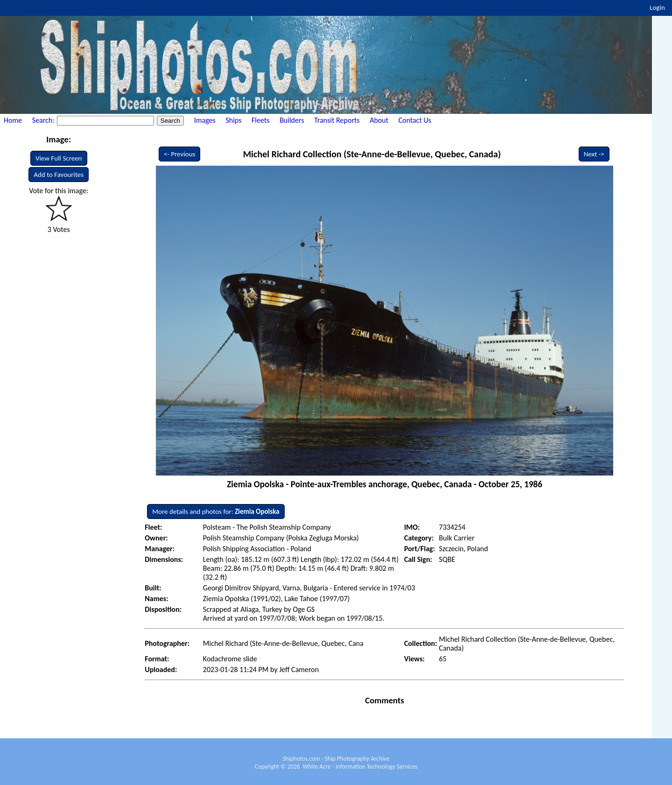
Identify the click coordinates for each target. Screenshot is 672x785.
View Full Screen (59, 158)
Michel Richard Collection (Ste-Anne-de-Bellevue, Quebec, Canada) (372, 154)
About (379, 120)
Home (13, 120)
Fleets (260, 120)
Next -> (594, 154)
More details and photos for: (216, 512)
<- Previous (180, 154)
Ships (233, 120)
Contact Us (415, 120)
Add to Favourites (59, 175)
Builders (292, 120)
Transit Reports (337, 120)
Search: (44, 120)
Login (657, 7)
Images (205, 120)
